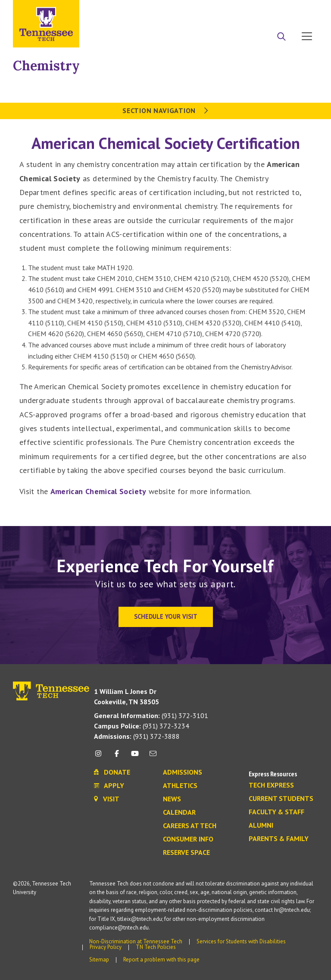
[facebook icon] (116, 757)
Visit (304, 10)
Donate (272, 10)
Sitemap (99, 960)
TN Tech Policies (156, 947)
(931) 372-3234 (142, 726)
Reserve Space (186, 853)
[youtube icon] (135, 757)
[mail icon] (153, 757)
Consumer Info (188, 839)
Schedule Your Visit (166, 616)
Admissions (183, 772)
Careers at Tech (190, 826)
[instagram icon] (101, 757)
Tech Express (271, 785)
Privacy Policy (106, 947)
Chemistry (46, 66)
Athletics (180, 786)
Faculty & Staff (276, 812)
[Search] (281, 37)
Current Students (281, 799)
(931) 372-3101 (151, 715)
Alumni (261, 826)
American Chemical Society (98, 491)
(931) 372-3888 (137, 736)
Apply (239, 10)
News (172, 799)
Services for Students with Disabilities (241, 941)
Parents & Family (279, 839)
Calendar (179, 813)
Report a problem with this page (161, 960)
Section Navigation (165, 110)
